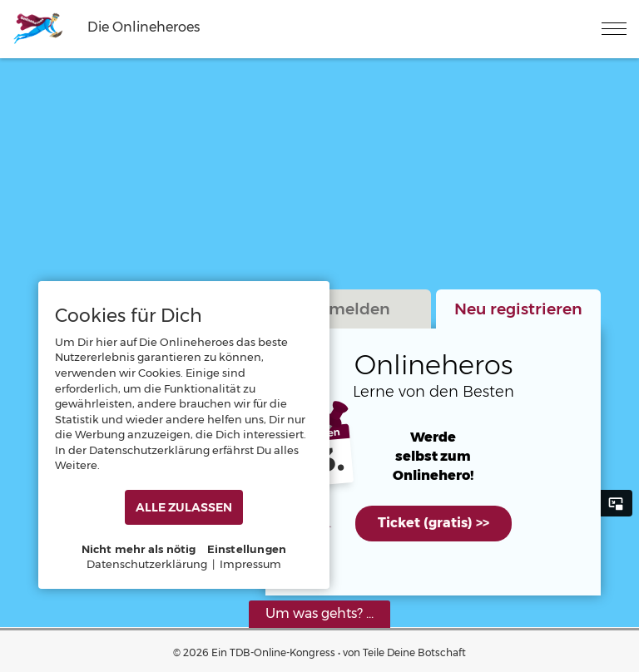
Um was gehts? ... (319, 613)
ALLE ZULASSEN (184, 507)
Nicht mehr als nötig (139, 549)
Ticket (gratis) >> (433, 523)
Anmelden (348, 309)
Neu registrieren (518, 309)
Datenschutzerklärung (147, 564)
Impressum (250, 564)
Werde (433, 438)
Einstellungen (247, 549)
